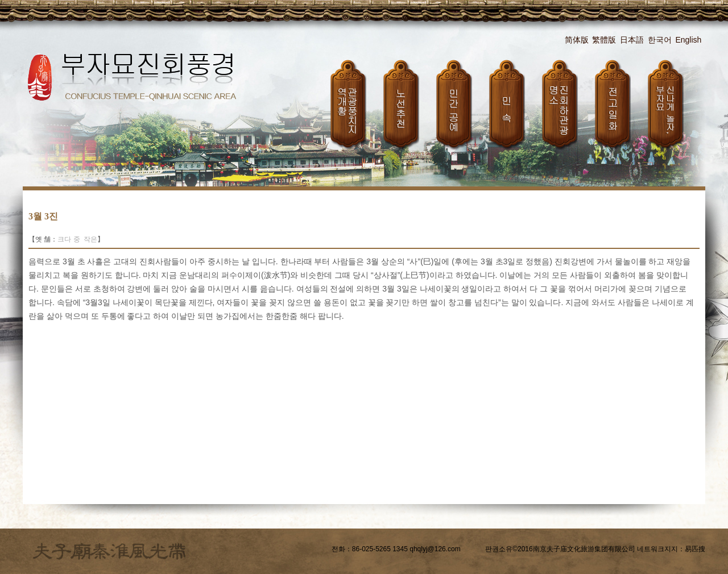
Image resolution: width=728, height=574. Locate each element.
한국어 (660, 40)
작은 (90, 239)
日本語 (632, 40)
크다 (64, 239)
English (688, 40)
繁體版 (604, 40)
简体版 (577, 40)
